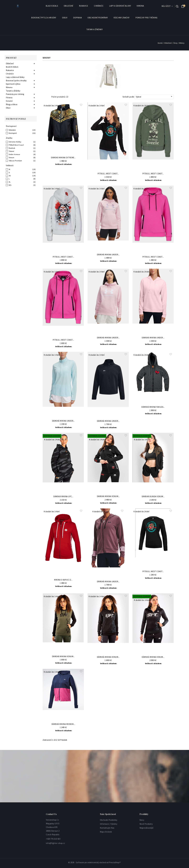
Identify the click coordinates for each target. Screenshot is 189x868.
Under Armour (15, 154)
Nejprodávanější (146, 828)
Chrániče (99, 6)
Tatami (11, 151)
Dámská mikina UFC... (63, 497)
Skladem (12, 130)
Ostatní (9, 101)
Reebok (12, 148)
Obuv (65, 18)
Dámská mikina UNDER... (108, 255)
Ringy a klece (12, 104)
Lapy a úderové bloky (120, 6)
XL (10, 182)
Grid (44, 97)
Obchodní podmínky (98, 18)
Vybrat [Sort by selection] (154, 97)
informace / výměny (109, 824)
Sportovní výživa (13, 84)
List (48, 97)
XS (10, 176)
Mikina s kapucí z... (63, 580)
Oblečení (69, 6)
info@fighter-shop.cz (55, 843)
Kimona (140, 6)
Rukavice (84, 6)
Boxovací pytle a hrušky (44, 18)
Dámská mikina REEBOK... (63, 724)
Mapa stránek (106, 832)
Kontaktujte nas (107, 828)
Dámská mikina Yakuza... (153, 407)
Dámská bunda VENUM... (153, 497)
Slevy (142, 820)
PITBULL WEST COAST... (153, 174)
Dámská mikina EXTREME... (63, 158)
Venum (12, 158)
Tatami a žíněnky (94, 29)
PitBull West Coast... (108, 174)
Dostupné (13, 133)
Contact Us (51, 814)
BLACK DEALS (52, 6)
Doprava (78, 18)
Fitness (9, 98)
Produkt (11, 58)
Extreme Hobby (15, 142)
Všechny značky (122, 18)
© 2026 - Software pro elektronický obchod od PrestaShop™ (95, 862)
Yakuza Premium (15, 161)
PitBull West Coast (16, 145)
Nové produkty (146, 824)
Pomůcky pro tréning (147, 18)
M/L (10, 185)
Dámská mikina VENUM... (108, 496)
